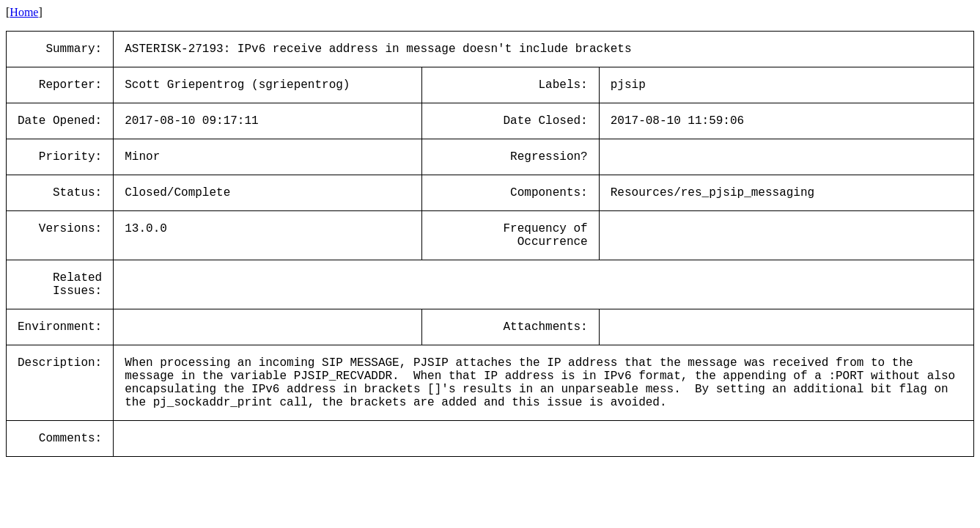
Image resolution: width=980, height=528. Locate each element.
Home (24, 12)
